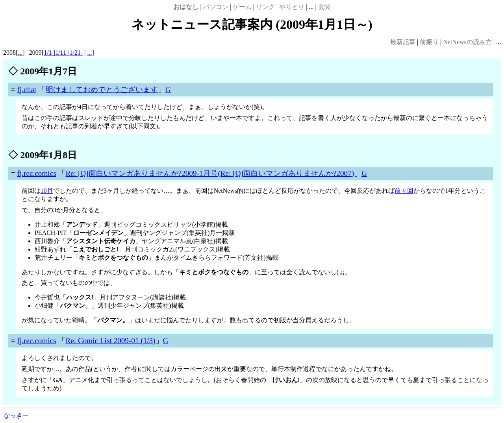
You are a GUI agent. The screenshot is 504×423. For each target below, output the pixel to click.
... (20, 53)
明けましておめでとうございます (102, 90)
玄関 (324, 7)
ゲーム (242, 7)
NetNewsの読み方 (467, 42)
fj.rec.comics (37, 173)
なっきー (16, 415)
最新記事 (403, 42)
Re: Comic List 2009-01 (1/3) (110, 341)
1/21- (76, 53)
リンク (265, 7)
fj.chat (27, 90)
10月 (47, 191)
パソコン (216, 7)
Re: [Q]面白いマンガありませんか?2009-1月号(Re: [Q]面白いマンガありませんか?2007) (210, 173)
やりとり (292, 7)
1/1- (49, 53)
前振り (429, 42)
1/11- (62, 53)
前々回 (404, 191)
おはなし (186, 7)
